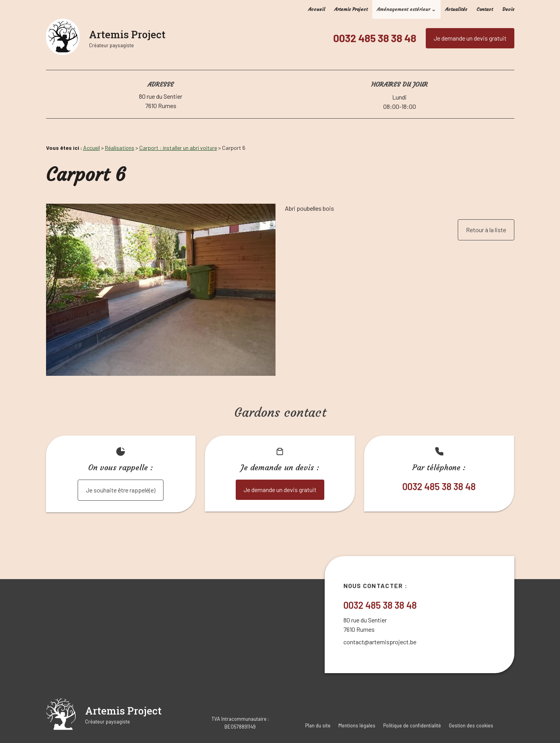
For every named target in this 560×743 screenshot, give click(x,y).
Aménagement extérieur (404, 9)
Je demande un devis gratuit (470, 38)
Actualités (456, 9)
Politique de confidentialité (412, 725)
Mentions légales (357, 725)
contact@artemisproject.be (380, 642)
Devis (508, 9)
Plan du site (318, 725)
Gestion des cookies (471, 725)
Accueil (317, 9)
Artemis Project (351, 9)
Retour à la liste (486, 230)
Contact (485, 9)
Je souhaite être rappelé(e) (121, 490)
